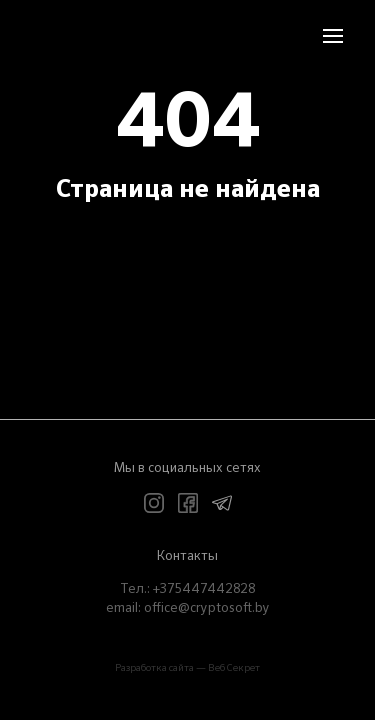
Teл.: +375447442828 (187, 589)
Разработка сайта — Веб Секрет (187, 668)
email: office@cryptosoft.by (188, 608)
